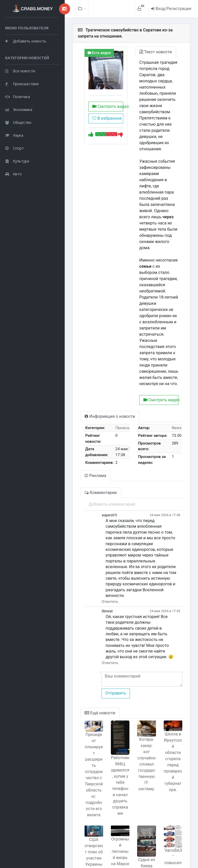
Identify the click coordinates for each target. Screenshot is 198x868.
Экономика (19, 135)
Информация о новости (97, 373)
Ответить (97, 537)
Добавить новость (26, 54)
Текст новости (149, 52)
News (177, 385)
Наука (14, 161)
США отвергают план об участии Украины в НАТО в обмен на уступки (82, 789)
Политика (18, 122)
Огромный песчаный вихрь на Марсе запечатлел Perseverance (112, 789)
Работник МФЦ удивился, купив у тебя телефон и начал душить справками (112, 716)
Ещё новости (87, 642)
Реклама (82, 428)
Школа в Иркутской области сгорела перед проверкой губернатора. (171, 687)
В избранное (96, 118)
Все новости (20, 97)
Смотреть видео (97, 106)
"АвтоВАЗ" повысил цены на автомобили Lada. (171, 793)
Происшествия (22, 110)
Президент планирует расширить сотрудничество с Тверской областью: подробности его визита (82, 694)
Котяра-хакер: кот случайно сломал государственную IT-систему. (142, 691)
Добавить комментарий (99, 457)
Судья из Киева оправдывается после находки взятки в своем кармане (142, 816)
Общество (18, 148)
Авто (13, 200)
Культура (17, 187)
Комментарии (88, 445)
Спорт (14, 174)
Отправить (102, 623)
